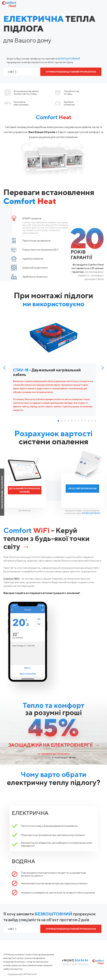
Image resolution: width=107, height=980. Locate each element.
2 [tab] (62, 421)
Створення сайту (15, 974)
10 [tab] (88, 421)
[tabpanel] (53, 368)
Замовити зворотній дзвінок (76, 964)
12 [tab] (95, 421)
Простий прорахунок (82, 488)
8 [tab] (82, 421)
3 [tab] (65, 421)
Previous (4, 368)
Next (103, 368)
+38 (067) (75, 960)
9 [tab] (85, 421)
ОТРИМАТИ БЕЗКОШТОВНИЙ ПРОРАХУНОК (71, 72)
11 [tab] (92, 421)
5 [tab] (72, 421)
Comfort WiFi (11, 579)
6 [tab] (75, 421)
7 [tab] (78, 421)
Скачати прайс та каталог (2, 492)
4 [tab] (68, 421)
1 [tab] (58, 421)
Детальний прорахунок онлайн (25, 490)
